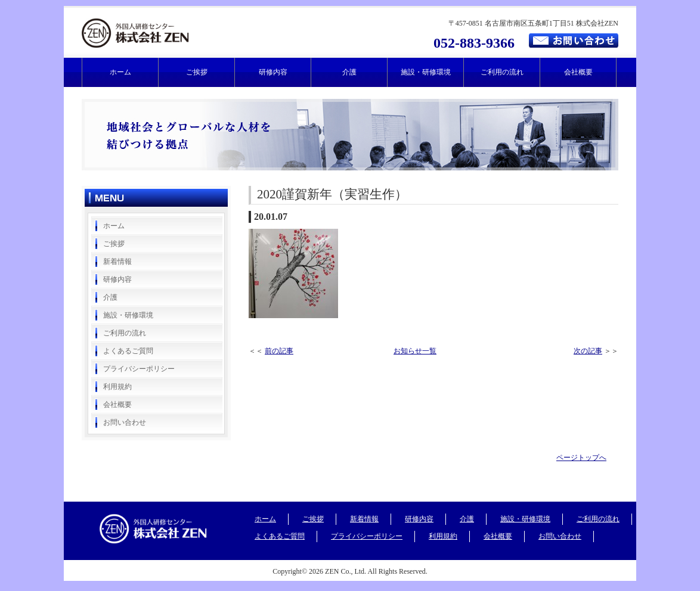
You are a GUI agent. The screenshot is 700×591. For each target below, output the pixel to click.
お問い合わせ (125, 422)
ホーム (120, 72)
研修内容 (273, 72)
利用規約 (117, 387)
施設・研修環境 (426, 72)
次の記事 (588, 351)
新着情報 (117, 262)
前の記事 (279, 351)
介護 (349, 72)
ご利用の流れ (502, 72)
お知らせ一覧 (415, 351)
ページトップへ (581, 458)
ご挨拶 (197, 72)
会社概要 (578, 72)
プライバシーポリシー (139, 369)
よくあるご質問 (128, 351)
